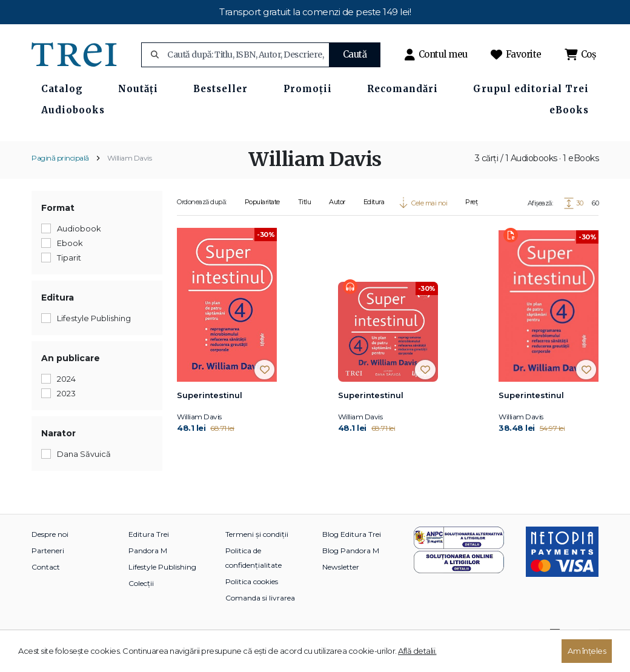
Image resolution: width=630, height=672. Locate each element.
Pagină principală (60, 179)
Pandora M (148, 572)
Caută (355, 54)
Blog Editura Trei (352, 555)
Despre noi (50, 555)
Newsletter (341, 588)
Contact (46, 588)
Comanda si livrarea (260, 619)
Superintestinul (210, 416)
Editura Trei (149, 555)
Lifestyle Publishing (162, 588)
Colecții (141, 604)
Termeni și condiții (257, 555)
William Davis (130, 179)
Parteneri (48, 572)
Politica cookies (252, 603)
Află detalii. (417, 651)
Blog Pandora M (351, 572)
